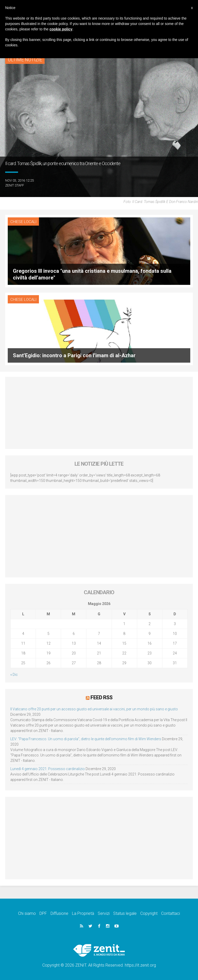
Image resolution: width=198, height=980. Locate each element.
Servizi (104, 913)
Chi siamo (27, 913)
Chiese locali (23, 222)
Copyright (149, 913)
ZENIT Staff (15, 185)
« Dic (14, 675)
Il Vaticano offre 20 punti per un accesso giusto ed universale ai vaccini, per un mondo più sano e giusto (94, 709)
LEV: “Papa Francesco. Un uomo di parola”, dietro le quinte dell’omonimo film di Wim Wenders (86, 739)
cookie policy (61, 29)
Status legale (125, 913)
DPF (43, 913)
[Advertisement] (99, 413)
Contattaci (171, 913)
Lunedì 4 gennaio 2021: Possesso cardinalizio (48, 769)
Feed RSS (101, 697)
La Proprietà (83, 913)
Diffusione (59, 913)
